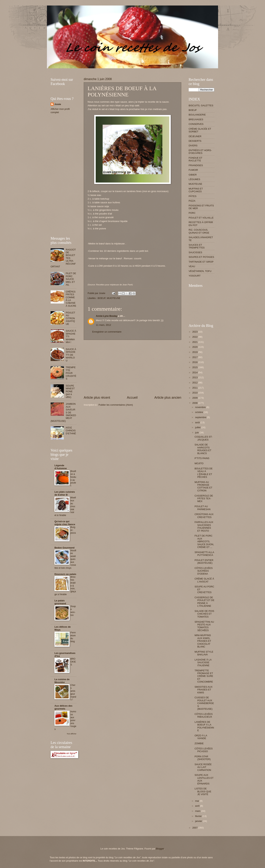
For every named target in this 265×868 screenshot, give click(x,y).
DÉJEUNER (195, 136)
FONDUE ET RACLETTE (195, 159)
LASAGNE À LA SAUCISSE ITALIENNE (203, 663)
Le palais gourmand (60, 602)
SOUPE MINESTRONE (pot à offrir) (70, 391)
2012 (195, 383)
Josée (58, 104)
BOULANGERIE (197, 115)
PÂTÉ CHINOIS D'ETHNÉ (71, 431)
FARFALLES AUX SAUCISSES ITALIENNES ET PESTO (204, 526)
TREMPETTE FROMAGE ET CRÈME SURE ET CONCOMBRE (204, 676)
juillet (198, 427)
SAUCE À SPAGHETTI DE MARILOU (71, 355)
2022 (195, 337)
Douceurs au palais (65, 574)
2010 (195, 393)
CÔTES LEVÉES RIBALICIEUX (204, 715)
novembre (201, 407)
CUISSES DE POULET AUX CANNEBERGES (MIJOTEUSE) (204, 703)
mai (197, 801)
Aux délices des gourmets (63, 707)
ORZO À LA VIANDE (201, 737)
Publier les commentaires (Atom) (116, 405)
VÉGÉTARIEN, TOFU (200, 271)
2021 (195, 342)
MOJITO (199, 463)
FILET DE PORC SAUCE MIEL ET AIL (71, 279)
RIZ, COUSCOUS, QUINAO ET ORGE (199, 231)
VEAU (192, 266)
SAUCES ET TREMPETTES (197, 246)
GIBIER (193, 175)
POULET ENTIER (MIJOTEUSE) (204, 562)
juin (197, 433)
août (198, 422)
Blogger (160, 849)
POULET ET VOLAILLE (201, 218)
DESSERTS (195, 141)
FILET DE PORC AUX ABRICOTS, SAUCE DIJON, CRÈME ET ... (204, 541)
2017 (195, 357)
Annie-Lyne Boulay (107, 316)
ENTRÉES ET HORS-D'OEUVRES (200, 152)
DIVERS (193, 146)
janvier (199, 821)
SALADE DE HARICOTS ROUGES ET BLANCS (203, 449)
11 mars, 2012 (103, 325)
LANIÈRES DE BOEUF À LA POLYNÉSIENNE (204, 726)
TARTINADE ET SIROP (201, 262)
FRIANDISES (196, 165)
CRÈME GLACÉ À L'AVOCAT (204, 580)
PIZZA (192, 201)
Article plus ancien (168, 398)
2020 (195, 347)
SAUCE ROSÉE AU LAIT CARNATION (203, 767)
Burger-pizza (73, 530)
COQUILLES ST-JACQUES (203, 438)
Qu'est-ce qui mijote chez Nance (65, 523)
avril (198, 806)
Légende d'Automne (61, 467)
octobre (199, 412)
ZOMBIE (199, 743)
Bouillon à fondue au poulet (73, 479)
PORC (192, 213)
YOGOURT (195, 276)
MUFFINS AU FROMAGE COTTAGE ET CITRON (203, 486)
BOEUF (101, 298)
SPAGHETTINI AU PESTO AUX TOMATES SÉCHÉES (204, 626)
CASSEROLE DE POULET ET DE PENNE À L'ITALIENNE (204, 602)
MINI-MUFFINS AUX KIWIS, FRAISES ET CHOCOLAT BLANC (203, 641)
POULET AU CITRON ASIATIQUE (70, 318)
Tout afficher (72, 734)
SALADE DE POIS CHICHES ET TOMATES (204, 614)
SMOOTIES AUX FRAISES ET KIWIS (203, 690)
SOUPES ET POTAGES (201, 257)
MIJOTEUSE (114, 298)
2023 (195, 332)
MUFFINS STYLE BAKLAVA (204, 653)
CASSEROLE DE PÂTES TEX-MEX (204, 499)
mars (198, 811)
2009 (195, 398)
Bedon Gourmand (65, 548)
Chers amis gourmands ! (73, 692)
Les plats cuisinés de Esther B (65, 493)
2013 (195, 377)
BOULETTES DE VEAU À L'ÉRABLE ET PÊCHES (204, 473)
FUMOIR (193, 170)
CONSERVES (196, 124)
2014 (195, 372)
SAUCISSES (195, 252)
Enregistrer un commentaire (107, 332)
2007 (195, 828)
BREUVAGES (196, 119)
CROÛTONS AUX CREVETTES (204, 516)
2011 (195, 388)
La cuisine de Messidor (62, 681)
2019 (195, 352)
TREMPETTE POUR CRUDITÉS (71, 373)
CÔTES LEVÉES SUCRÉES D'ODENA (204, 571)
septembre (201, 417)
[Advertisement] (118, 70)
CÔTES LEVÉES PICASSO (204, 750)
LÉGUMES (194, 179)
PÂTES (192, 196)
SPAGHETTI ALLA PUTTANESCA (204, 554)
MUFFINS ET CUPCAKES (196, 190)
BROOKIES (73, 662)
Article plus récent (97, 398)
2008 (195, 403)
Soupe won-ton (73, 611)
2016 (195, 362)
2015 (195, 367)
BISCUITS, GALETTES (201, 105)
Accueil (132, 398)
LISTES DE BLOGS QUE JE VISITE (203, 791)
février (199, 816)
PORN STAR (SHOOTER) (203, 758)
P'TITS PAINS (202, 458)
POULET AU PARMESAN (202, 508)
